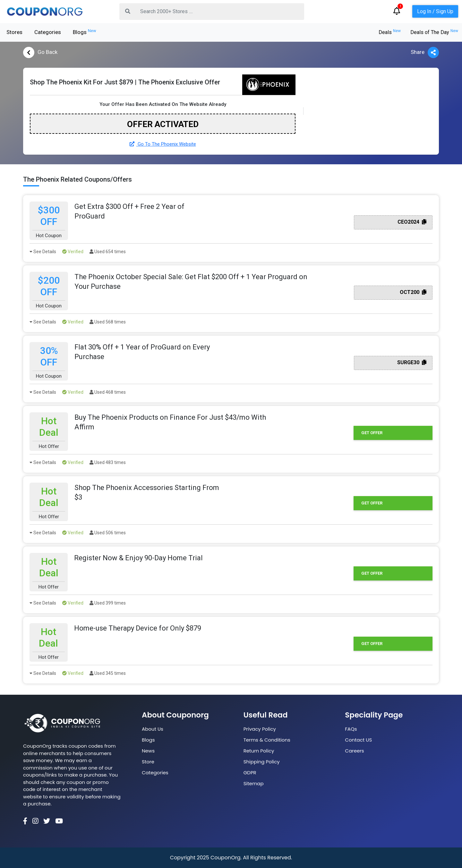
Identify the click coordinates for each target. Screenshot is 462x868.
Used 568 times (108, 322)
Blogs (85, 32)
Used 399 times (108, 603)
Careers (354, 751)
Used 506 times (108, 533)
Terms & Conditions (267, 740)
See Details (43, 252)
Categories (48, 32)
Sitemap (254, 783)
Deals (390, 32)
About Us (153, 729)
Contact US (358, 740)
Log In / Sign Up (435, 11)
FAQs (351, 729)
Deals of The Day (434, 32)
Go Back (40, 52)
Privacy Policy (260, 729)
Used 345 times (108, 673)
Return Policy (259, 751)
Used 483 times (108, 462)
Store (148, 762)
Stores (14, 32)
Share (425, 52)
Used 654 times (108, 252)
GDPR (250, 773)
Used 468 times (108, 392)
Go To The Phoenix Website (163, 144)
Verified (73, 252)
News (148, 751)
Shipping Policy (262, 762)
